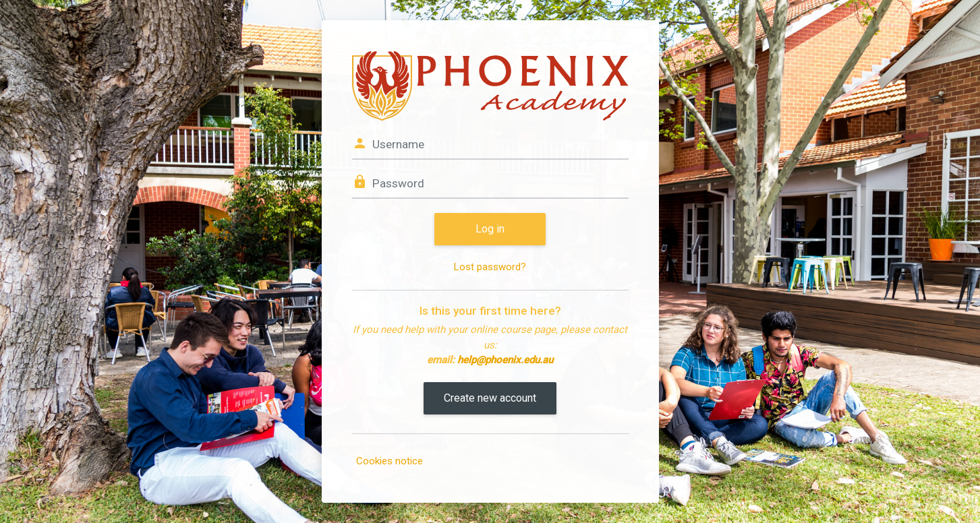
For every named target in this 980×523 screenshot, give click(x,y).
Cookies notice (390, 461)
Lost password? (490, 267)
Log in (490, 229)
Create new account (490, 398)
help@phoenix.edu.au (505, 360)
